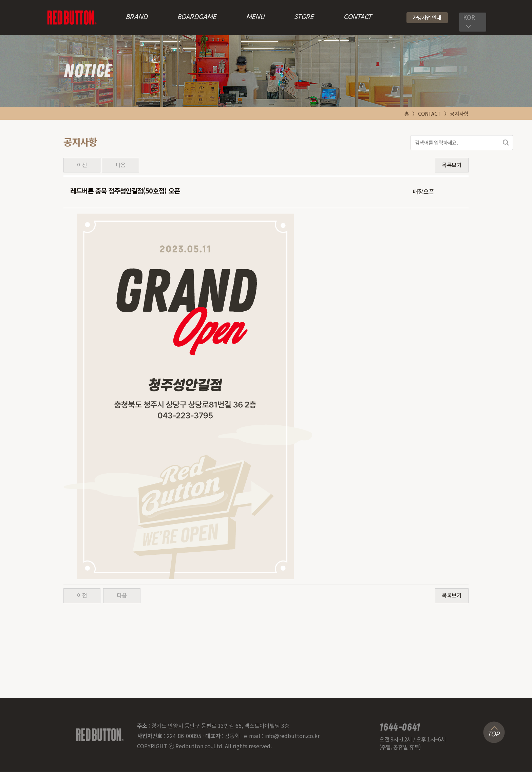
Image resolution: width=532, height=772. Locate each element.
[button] (427, 18)
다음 (121, 165)
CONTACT (358, 17)
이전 (82, 165)
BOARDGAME (197, 17)
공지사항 (459, 114)
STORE (304, 17)
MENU (256, 17)
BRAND (137, 17)
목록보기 (452, 165)
